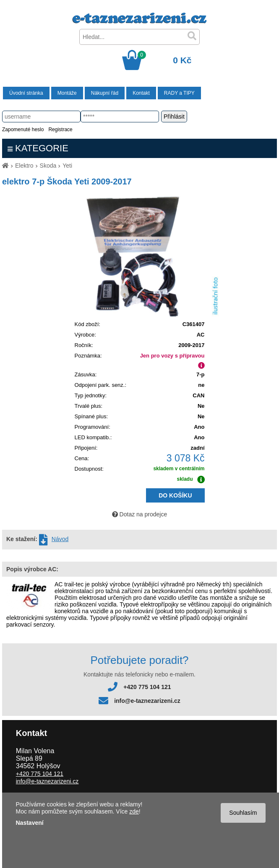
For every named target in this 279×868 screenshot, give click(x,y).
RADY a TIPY (179, 93)
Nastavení (30, 823)
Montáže (67, 93)
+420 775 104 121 (147, 687)
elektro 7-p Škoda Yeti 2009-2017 (67, 181)
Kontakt (141, 93)
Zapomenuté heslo (23, 130)
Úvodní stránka (26, 93)
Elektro (24, 166)
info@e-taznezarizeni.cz (147, 701)
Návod (60, 539)
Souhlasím (243, 813)
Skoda (48, 166)
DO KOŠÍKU (175, 495)
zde (134, 811)
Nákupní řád (105, 93)
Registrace (60, 130)
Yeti (67, 166)
